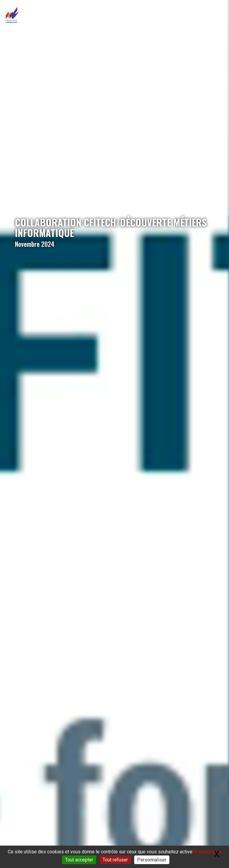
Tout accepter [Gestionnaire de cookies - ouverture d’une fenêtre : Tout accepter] (79, 860)
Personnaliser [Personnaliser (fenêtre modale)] (152, 860)
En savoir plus (207, 852)
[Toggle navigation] (219, 15)
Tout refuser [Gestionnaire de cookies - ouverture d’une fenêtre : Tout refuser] (115, 860)
